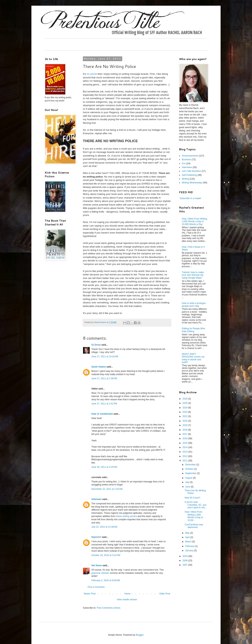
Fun (184, 164)
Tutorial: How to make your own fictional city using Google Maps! (193, 275)
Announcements (190, 156)
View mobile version (127, 600)
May (188, 533)
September (191, 473)
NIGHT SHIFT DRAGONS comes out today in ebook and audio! (193, 358)
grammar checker (100, 573)
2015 (185, 443)
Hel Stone (97, 565)
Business (186, 160)
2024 (185, 408)
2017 (185, 434)
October (190, 469)
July (188, 482)
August (189, 478)
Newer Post (90, 594)
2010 (185, 556)
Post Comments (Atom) (108, 608)
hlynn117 (96, 537)
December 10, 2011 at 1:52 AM (107, 489)
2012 (185, 456)
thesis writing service (126, 516)
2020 (185, 421)
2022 (185, 416)
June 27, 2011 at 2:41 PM (104, 404)
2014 (185, 447)
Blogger (140, 635)
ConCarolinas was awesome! (194, 526)
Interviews (187, 167)
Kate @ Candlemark (102, 414)
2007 (185, 565)
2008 (185, 561)
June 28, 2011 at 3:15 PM (104, 467)
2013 (185, 452)
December (191, 465)
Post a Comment (96, 587)
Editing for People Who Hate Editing (193, 330)
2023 (185, 412)
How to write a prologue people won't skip (194, 304)
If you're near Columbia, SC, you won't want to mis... (196, 505)
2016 (185, 438)
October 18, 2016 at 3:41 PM (106, 555)
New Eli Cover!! (192, 498)
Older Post (165, 594)
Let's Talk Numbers (191, 171)
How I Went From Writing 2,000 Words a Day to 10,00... (194, 516)
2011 (185, 461)
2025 (185, 403)
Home (128, 594)
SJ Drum (96, 345)
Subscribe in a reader (190, 198)
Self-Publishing (189, 175)
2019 (185, 425)
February (190, 546)
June (188, 487)
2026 (185, 399)
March (189, 542)
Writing (185, 179)
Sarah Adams (99, 367)
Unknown (96, 499)
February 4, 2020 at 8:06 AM (106, 580)
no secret (91, 74)
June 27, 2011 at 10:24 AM (105, 357)
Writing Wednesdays (192, 183)
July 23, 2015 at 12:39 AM (104, 527)
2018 (185, 430)
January (190, 551)
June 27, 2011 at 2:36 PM (104, 378)
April (188, 537)
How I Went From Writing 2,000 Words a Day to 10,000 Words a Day (194, 222)
